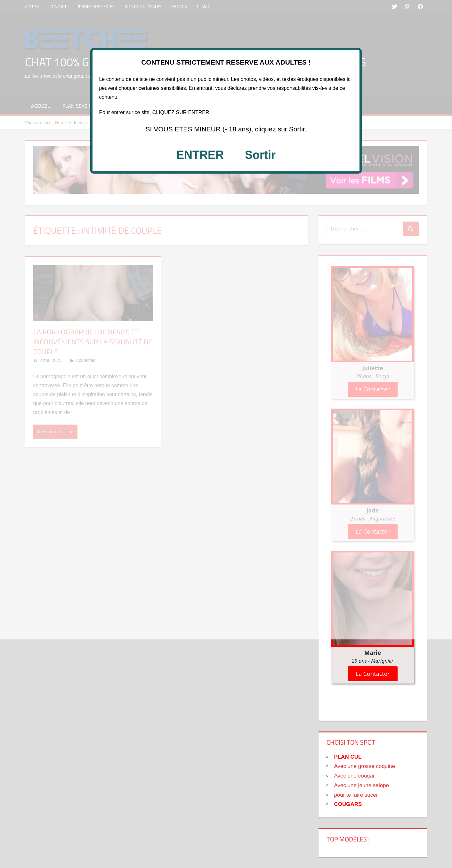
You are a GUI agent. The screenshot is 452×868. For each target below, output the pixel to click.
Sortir (260, 155)
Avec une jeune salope (361, 785)
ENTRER (200, 155)
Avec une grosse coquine (364, 766)
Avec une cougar (354, 776)
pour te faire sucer (356, 795)
